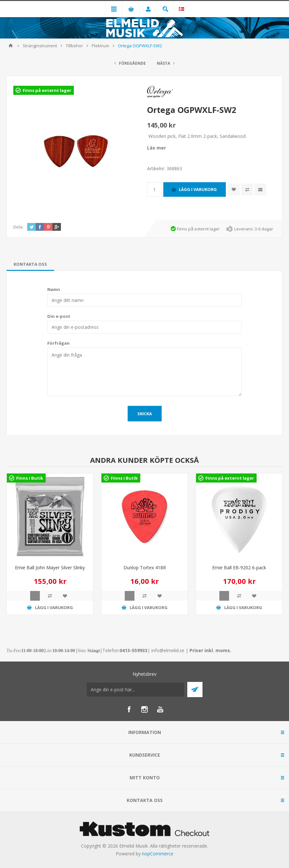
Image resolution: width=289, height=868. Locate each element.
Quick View (35, 596)
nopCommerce (158, 854)
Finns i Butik (30, 478)
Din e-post (59, 316)
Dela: (18, 227)
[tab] (30, 264)
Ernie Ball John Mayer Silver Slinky (50, 568)
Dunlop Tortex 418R (145, 568)
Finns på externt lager (47, 90)
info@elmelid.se (168, 650)
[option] (50, 549)
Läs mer (156, 148)
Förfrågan (58, 343)
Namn (54, 289)
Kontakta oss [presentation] (30, 264)
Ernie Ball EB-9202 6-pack (239, 568)
